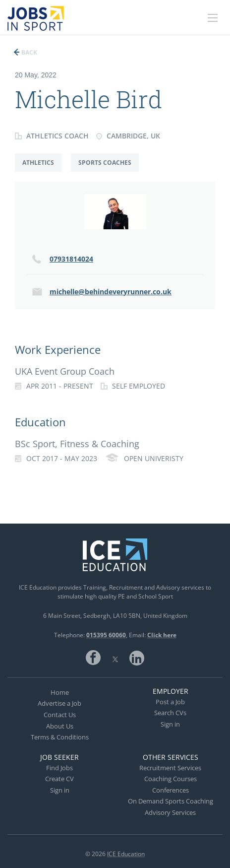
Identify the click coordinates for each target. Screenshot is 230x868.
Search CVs (170, 713)
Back (29, 52)
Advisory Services (170, 812)
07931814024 (71, 259)
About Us (60, 726)
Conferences (171, 790)
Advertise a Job (59, 703)
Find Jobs (59, 768)
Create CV (59, 779)
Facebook (93, 658)
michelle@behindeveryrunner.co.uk (111, 292)
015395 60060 (106, 635)
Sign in (170, 724)
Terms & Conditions (60, 737)
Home (60, 692)
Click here (162, 635)
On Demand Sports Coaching (171, 801)
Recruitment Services (170, 768)
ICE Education (126, 854)
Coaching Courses (171, 779)
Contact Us (60, 715)
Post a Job (170, 702)
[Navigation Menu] (213, 18)
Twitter (115, 658)
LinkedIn (137, 658)
